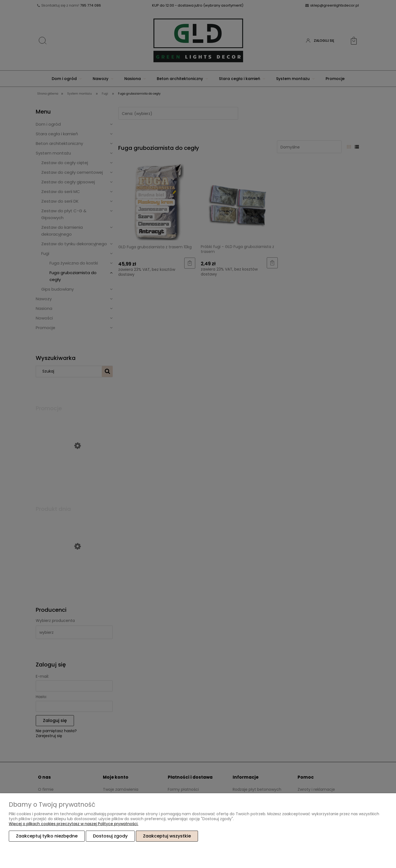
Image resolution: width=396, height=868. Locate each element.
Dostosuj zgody (110, 836)
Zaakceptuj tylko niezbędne (47, 836)
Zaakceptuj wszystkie (167, 836)
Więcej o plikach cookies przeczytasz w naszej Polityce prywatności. (74, 824)
